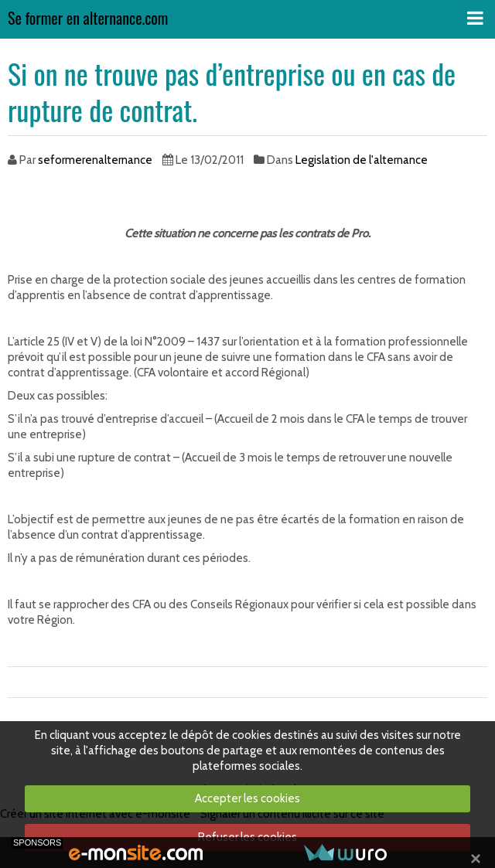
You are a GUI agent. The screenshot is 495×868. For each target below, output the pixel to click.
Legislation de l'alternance (362, 160)
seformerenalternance (95, 160)
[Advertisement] (189, 199)
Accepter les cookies (247, 798)
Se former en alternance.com (88, 19)
